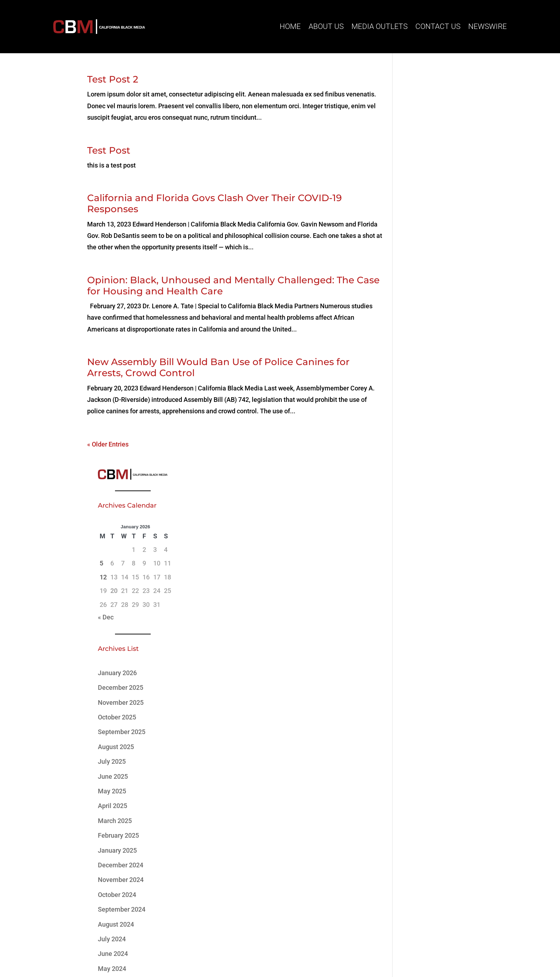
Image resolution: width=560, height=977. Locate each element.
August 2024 (421, 541)
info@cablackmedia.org (139, 880)
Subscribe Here (382, 888)
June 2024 (418, 570)
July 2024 (417, 556)
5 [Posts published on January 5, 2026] (407, 180)
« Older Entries (108, 444)
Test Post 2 (113, 79)
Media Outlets (379, 26)
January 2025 (423, 467)
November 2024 (426, 496)
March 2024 (420, 615)
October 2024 (422, 511)
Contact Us (438, 26)
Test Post (109, 150)
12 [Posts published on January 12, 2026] (409, 193)
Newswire (487, 26)
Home (290, 26)
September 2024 (427, 526)
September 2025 (427, 348)
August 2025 (421, 363)
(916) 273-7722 (129, 898)
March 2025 (420, 437)
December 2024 (426, 482)
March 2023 (420, 629)
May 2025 (417, 408)
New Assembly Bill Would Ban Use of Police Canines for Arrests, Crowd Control (218, 367)
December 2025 (426, 304)
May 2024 (417, 585)
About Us (326, 26)
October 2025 (422, 334)
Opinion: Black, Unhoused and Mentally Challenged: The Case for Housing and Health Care (221, 286)
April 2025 (418, 422)
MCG (302, 953)
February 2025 (424, 452)
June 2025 (418, 393)
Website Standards (343, 946)
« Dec (411, 234)
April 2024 (418, 600)
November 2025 (426, 319)
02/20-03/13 (421, 707)
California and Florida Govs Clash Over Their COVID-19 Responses (214, 203)
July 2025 (417, 378)
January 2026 (423, 290)
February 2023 (424, 644)
